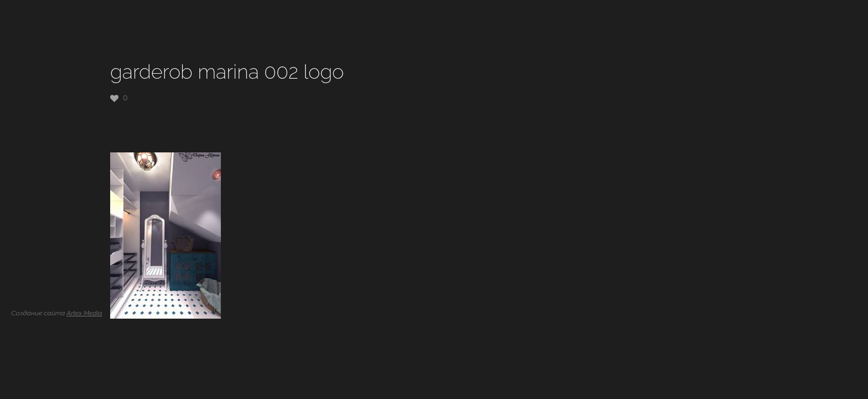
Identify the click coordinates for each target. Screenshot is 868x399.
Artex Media (84, 313)
